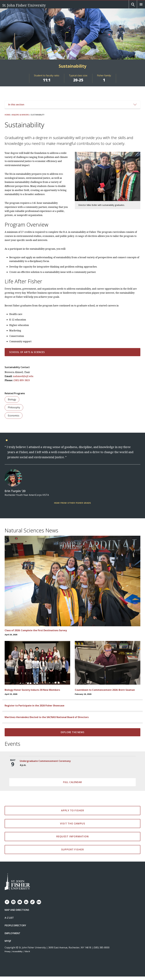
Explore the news (73, 732)
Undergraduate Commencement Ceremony (45, 761)
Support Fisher (72, 849)
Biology (12, 399)
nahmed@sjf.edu (23, 376)
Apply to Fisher (72, 810)
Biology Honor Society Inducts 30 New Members (32, 690)
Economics (14, 416)
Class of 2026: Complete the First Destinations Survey (36, 630)
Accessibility (17, 951)
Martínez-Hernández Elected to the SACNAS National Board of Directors (47, 717)
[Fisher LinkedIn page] (26, 902)
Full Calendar (72, 782)
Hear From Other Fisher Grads (72, 503)
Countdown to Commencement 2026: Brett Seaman (105, 690)
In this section (72, 105)
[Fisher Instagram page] (13, 902)
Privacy (8, 951)
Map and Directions (17, 910)
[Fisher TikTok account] (32, 902)
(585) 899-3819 (22, 380)
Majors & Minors (20, 115)
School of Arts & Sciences (27, 352)
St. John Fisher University (24, 5)
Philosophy (14, 407)
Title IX (27, 951)
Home (7, 115)
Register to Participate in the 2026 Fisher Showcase (35, 706)
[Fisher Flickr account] (39, 902)
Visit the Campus (73, 823)
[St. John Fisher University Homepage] (17, 882)
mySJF (8, 941)
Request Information (72, 836)
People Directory (15, 925)
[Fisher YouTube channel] (20, 902)
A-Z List (9, 918)
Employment (12, 933)
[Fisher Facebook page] (7, 902)
